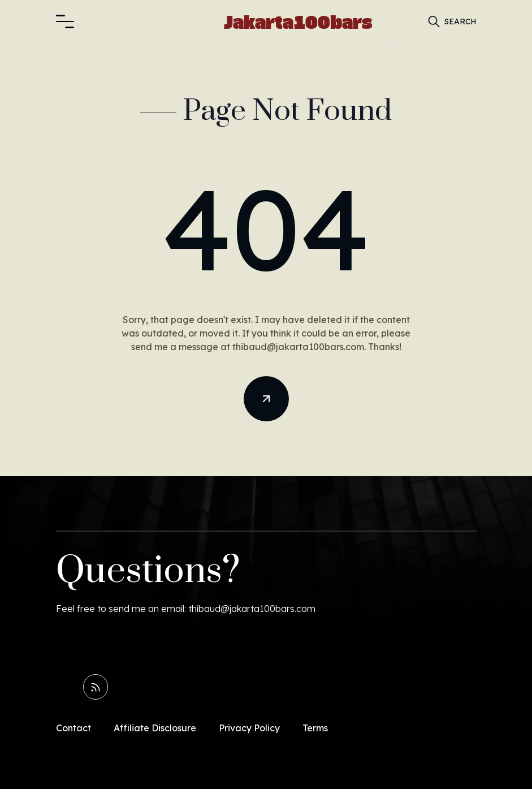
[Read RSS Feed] (96, 687)
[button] (65, 21)
